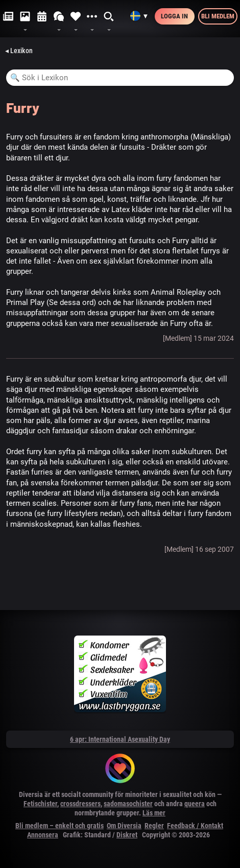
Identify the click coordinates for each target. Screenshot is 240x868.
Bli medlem (218, 16)
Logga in (174, 16)
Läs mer (154, 813)
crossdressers (80, 804)
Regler (154, 826)
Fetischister (40, 804)
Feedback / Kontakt (195, 826)
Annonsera (43, 835)
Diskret (127, 835)
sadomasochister (128, 804)
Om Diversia (124, 826)
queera (195, 804)
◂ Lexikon (19, 51)
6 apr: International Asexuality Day (120, 739)
